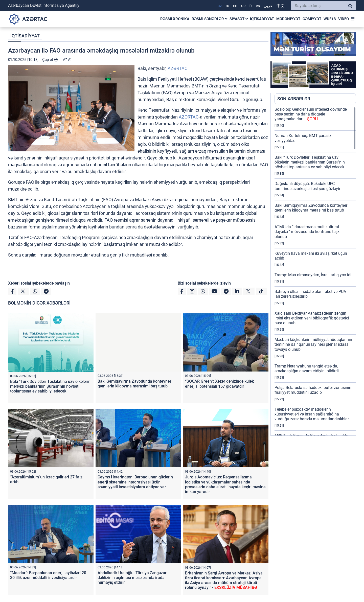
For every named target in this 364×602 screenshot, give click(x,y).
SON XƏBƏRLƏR (294, 99)
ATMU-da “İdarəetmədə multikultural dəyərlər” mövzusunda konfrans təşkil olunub (308, 232)
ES (258, 6)
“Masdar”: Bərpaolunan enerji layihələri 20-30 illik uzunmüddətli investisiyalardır (49, 575)
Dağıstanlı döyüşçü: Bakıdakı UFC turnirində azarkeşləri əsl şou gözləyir (307, 186)
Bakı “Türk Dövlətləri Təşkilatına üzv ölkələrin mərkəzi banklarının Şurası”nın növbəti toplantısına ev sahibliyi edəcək (50, 386)
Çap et (50, 60)
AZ (220, 6)
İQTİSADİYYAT (262, 19)
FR (251, 6)
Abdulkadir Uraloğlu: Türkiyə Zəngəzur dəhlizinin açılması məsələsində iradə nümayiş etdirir (132, 578)
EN (235, 6)
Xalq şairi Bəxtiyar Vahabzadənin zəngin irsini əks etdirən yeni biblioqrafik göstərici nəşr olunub (312, 318)
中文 (281, 6)
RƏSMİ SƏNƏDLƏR (209, 19)
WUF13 (330, 19)
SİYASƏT (239, 19)
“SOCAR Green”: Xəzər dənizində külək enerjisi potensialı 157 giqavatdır (219, 384)
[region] (315, 271)
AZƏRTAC (178, 68)
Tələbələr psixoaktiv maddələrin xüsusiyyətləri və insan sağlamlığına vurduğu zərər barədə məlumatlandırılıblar (312, 414)
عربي (268, 6)
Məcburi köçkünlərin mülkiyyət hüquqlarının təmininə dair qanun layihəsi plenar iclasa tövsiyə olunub (313, 344)
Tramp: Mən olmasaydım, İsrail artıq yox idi (313, 275)
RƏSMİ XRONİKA (175, 19)
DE (243, 6)
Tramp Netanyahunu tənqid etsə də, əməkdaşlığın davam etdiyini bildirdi (307, 368)
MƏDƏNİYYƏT (288, 19)
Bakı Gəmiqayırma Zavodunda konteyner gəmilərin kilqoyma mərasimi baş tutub (134, 384)
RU (227, 6)
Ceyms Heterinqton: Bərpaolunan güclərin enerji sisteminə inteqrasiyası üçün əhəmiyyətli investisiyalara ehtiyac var (135, 482)
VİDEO (344, 19)
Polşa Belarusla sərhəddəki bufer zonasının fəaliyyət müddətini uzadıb (313, 390)
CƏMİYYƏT (312, 19)
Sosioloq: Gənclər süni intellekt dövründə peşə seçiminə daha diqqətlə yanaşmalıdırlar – (311, 114)
